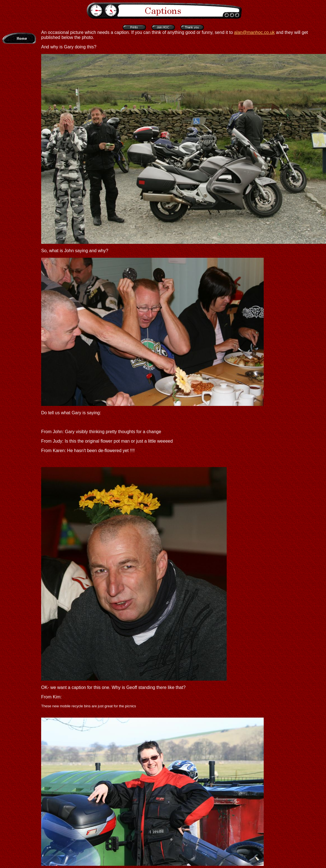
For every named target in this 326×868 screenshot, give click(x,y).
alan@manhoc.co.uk (254, 32)
